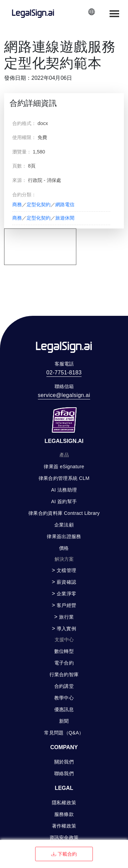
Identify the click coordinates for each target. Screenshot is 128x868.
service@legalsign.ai (64, 395)
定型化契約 (39, 204)
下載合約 (64, 854)
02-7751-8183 (64, 373)
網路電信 (65, 204)
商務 (17, 204)
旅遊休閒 (65, 218)
